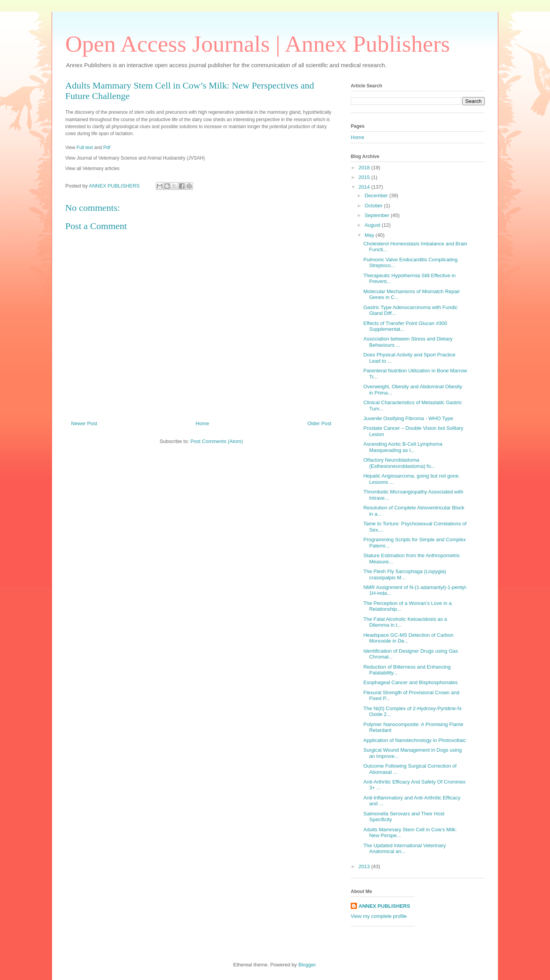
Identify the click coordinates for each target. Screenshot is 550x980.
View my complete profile (379, 916)
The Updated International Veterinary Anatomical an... (404, 849)
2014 (365, 187)
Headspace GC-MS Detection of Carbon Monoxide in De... (408, 638)
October (374, 206)
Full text (85, 148)
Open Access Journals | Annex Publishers (258, 44)
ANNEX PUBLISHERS (384, 906)
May (370, 235)
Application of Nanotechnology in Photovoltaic (414, 740)
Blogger (307, 965)
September (378, 215)
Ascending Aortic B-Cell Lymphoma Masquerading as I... (403, 447)
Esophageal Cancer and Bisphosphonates (410, 682)
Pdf (107, 148)
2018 (365, 168)
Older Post (319, 423)
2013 (365, 866)
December (377, 195)
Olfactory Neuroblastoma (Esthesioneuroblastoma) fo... (399, 463)
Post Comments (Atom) (217, 441)
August (373, 225)
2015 (365, 177)
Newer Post (84, 423)
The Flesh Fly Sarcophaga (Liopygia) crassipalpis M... (405, 574)
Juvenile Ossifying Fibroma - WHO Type (408, 418)
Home (203, 423)
